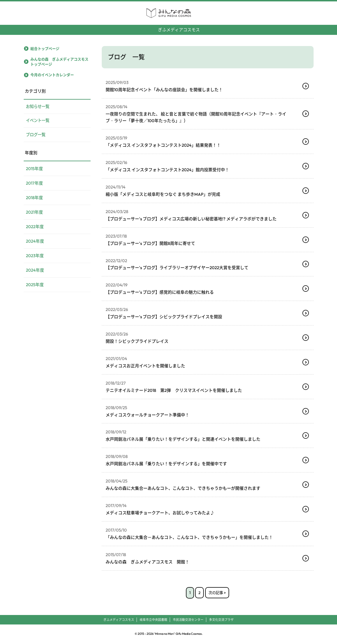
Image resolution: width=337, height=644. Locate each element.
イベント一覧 (38, 121)
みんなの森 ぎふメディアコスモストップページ (59, 62)
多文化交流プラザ (221, 620)
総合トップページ (45, 48)
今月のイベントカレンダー (52, 75)
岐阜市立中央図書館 (153, 620)
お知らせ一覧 (38, 107)
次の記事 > (217, 593)
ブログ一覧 (36, 136)
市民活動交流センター (188, 620)
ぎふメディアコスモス (168, 27)
